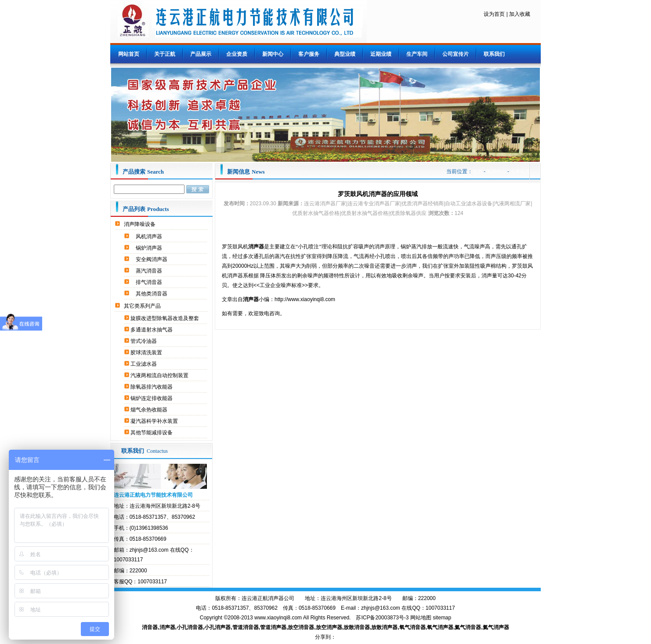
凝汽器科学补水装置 (155, 421)
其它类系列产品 (143, 306)
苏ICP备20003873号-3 (382, 618)
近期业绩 (381, 54)
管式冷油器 (144, 341)
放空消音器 (301, 627)
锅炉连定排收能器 (152, 398)
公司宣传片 (456, 54)
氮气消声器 (496, 627)
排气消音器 (150, 282)
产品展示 (201, 54)
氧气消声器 (440, 627)
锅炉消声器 (150, 248)
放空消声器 (329, 627)
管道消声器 (273, 627)
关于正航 (165, 54)
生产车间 (417, 54)
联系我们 (494, 54)
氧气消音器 (412, 627)
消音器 (150, 627)
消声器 (167, 627)
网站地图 (421, 618)
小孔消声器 (217, 627)
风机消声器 (150, 236)
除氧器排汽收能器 (152, 387)
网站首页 (129, 54)
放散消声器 (384, 627)
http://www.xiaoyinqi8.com (305, 299)
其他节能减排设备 (152, 433)
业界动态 (520, 171)
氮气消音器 (468, 627)
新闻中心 (273, 54)
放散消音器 (357, 627)
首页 (477, 171)
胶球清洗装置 (147, 353)
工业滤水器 (144, 364)
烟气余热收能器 (150, 410)
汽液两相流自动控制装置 (160, 375)
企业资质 (237, 54)
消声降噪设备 (140, 224)
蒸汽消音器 (150, 271)
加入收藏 (520, 14)
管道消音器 (246, 627)
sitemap (442, 618)
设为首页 (494, 14)
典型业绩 (345, 54)
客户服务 (309, 54)
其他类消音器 (152, 294)
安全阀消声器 (152, 259)
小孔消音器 (190, 627)
